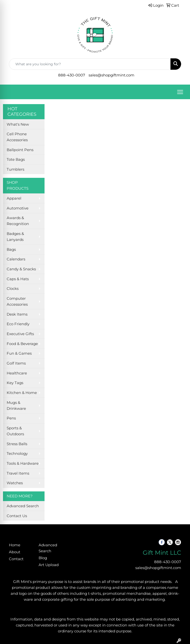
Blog (43, 558)
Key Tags (15, 383)
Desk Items (17, 314)
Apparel (14, 198)
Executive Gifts (20, 334)
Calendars (16, 259)
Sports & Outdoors (15, 431)
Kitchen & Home (22, 393)
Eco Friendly (18, 324)
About (15, 552)
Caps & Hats (18, 279)
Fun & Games (19, 353)
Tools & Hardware (23, 463)
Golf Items (16, 363)
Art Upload (49, 565)
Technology (17, 454)
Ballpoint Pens (20, 150)
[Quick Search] (90, 64)
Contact (16, 559)
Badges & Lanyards (15, 237)
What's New (18, 124)
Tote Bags (16, 160)
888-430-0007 (72, 75)
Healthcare (17, 373)
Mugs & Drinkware (16, 406)
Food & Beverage (22, 344)
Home (15, 545)
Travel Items (18, 473)
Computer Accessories (17, 301)
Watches (15, 483)
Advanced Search (23, 506)
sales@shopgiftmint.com (111, 75)
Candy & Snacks (21, 269)
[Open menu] (180, 92)
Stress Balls (17, 444)
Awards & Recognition (18, 221)
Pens (11, 418)
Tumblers (15, 169)
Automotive (18, 208)
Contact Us (17, 516)
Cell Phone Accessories (17, 137)
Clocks (13, 289)
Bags (11, 250)
